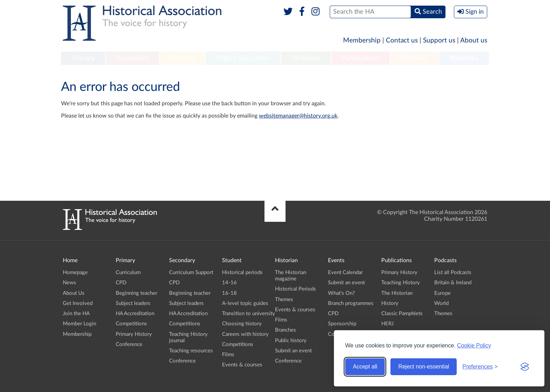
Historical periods (242, 273)
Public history (291, 341)
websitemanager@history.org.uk (298, 116)
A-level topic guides (245, 303)
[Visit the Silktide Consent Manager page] (525, 367)
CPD (121, 283)
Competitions (131, 324)
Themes (284, 300)
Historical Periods (296, 289)
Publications (360, 58)
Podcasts (415, 58)
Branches (464, 58)
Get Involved (78, 303)
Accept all (365, 367)
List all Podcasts (453, 273)
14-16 (229, 283)
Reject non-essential (424, 367)
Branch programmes (351, 303)
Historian (306, 58)
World (441, 303)
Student (182, 58)
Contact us (402, 41)
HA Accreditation (135, 314)
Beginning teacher (136, 293)
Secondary (133, 58)
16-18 (229, 293)
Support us (439, 41)
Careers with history (245, 334)
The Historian (397, 293)
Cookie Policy (474, 346)
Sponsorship (342, 324)
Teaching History (401, 283)
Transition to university (249, 314)
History (390, 303)
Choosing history (242, 324)
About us (474, 41)
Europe (442, 293)
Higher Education (243, 58)
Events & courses (242, 365)
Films (228, 355)
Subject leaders (133, 303)
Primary (83, 58)
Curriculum (128, 273)
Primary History (134, 334)
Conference (129, 344)
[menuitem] (83, 59)
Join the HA (76, 314)
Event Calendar (345, 273)
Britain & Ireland (453, 283)
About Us (74, 293)
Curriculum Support (191, 273)
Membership (362, 41)
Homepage (75, 273)
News (69, 283)
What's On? (341, 293)
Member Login (79, 324)
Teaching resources (191, 351)
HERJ (387, 324)
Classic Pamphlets (402, 314)
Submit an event (293, 351)
